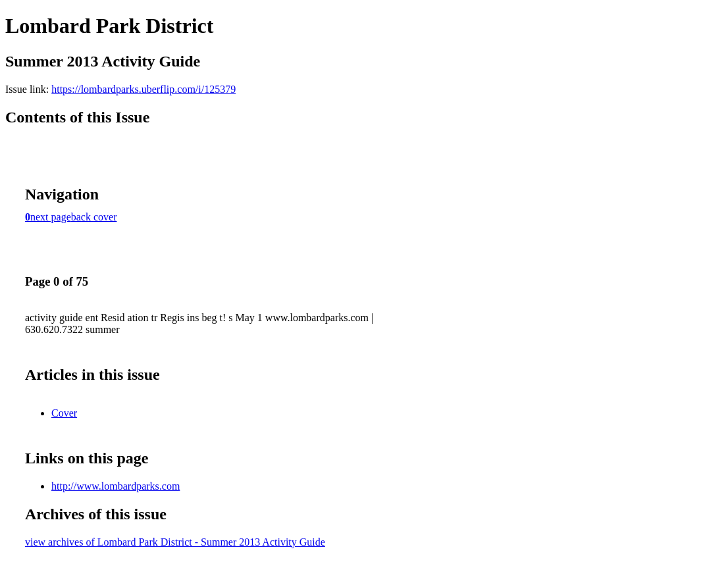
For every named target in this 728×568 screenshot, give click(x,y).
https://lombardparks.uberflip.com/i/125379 (143, 89)
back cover (94, 217)
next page (51, 217)
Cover (64, 413)
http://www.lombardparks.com (116, 486)
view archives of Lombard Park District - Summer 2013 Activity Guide (175, 542)
